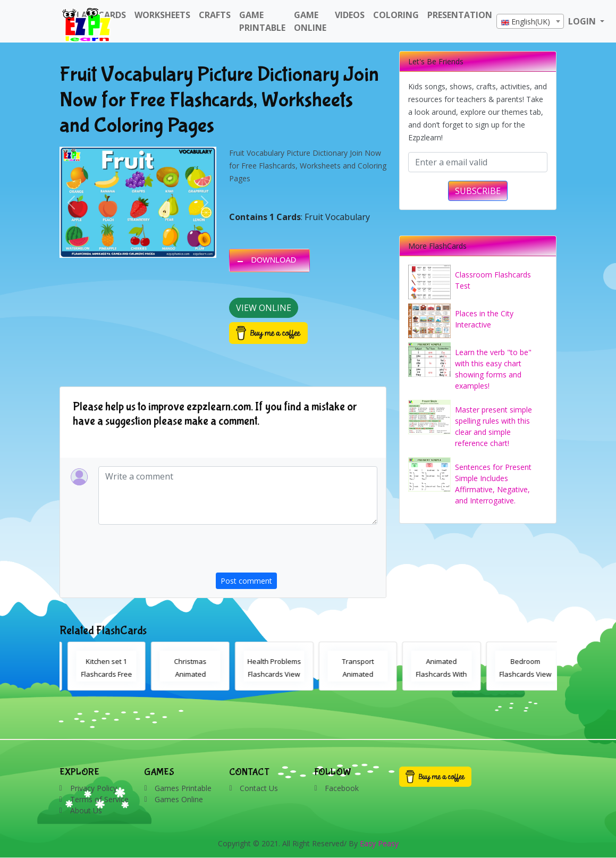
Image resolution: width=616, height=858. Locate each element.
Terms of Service (99, 799)
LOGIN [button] (583, 21)
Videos (350, 15)
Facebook (342, 788)
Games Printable (183, 788)
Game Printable (262, 21)
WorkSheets (162, 15)
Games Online (179, 799)
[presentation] (297, 552)
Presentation (460, 15)
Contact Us (259, 788)
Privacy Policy (94, 788)
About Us (86, 810)
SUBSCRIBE (478, 191)
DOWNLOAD (273, 260)
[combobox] (530, 21)
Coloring (396, 15)
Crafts (215, 15)
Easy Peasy (379, 843)
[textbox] (530, 22)
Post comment (246, 581)
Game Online (310, 21)
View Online (264, 308)
